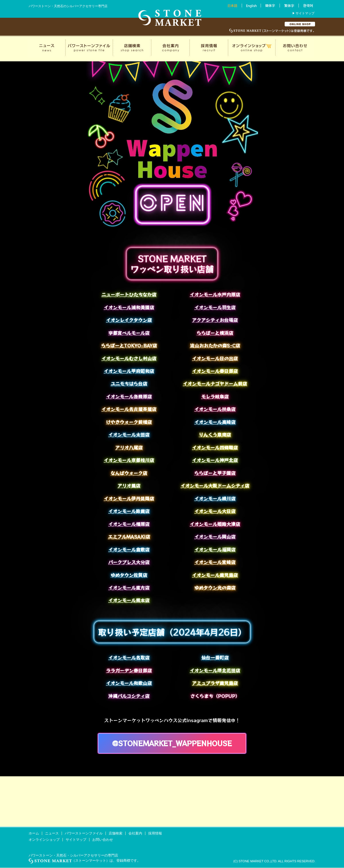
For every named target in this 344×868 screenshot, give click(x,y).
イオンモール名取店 (129, 657)
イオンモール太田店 (129, 434)
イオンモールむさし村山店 (129, 358)
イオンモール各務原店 (129, 396)
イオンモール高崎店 (215, 422)
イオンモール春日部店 (215, 371)
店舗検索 (116, 833)
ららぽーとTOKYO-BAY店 (129, 345)
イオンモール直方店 (129, 587)
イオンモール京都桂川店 (129, 460)
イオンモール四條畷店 (215, 447)
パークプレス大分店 (129, 562)
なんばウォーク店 (129, 473)
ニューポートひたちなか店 (129, 294)
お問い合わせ (103, 840)
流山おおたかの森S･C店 (215, 345)
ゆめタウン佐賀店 (129, 575)
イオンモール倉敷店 (129, 549)
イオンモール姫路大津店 (215, 524)
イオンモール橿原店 (129, 524)
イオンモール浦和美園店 (129, 307)
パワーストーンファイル (84, 833)
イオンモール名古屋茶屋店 (129, 409)
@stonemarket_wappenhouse (172, 743)
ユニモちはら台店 (129, 383)
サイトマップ (305, 13)
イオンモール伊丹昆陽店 (129, 498)
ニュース (52, 833)
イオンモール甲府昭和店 (129, 371)
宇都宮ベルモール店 (129, 333)
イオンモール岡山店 (215, 536)
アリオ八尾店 (129, 447)
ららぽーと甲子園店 (215, 473)
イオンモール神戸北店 (215, 460)
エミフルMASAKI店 (129, 536)
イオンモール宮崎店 (215, 562)
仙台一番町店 (215, 657)
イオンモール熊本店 (129, 600)
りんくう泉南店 (215, 434)
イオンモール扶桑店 (215, 409)
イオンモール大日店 (215, 511)
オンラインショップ (44, 840)
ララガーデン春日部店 (129, 670)
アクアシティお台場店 (215, 320)
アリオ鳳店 (129, 485)
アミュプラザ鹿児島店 (215, 683)
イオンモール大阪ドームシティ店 (215, 485)
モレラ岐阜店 (215, 396)
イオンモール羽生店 (215, 307)
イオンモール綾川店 (215, 498)
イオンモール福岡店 (215, 549)
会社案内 (135, 833)
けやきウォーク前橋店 (129, 422)
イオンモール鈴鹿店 (129, 511)
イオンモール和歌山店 (129, 683)
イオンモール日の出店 (215, 358)
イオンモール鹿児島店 (215, 575)
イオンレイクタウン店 (129, 320)
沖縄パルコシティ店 (129, 696)
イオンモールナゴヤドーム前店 (215, 383)
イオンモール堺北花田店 (215, 670)
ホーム (34, 833)
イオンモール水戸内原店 (215, 294)
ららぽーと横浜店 (215, 333)
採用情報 (155, 833)
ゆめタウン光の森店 (215, 587)
